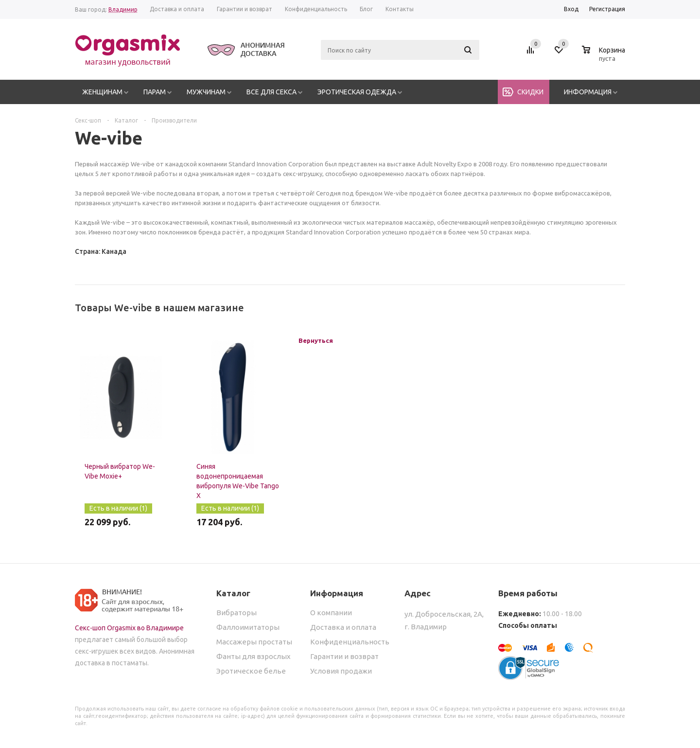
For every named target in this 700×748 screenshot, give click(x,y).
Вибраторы (236, 613)
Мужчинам (206, 92)
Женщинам (102, 92)
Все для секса (271, 92)
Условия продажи (341, 671)
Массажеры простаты (254, 642)
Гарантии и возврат (344, 656)
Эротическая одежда (357, 92)
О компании (331, 613)
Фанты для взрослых (254, 656)
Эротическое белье (251, 671)
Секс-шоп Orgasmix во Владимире (129, 628)
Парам (155, 92)
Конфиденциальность (350, 642)
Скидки (530, 92)
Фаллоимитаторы (248, 627)
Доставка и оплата (343, 627)
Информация (588, 92)
